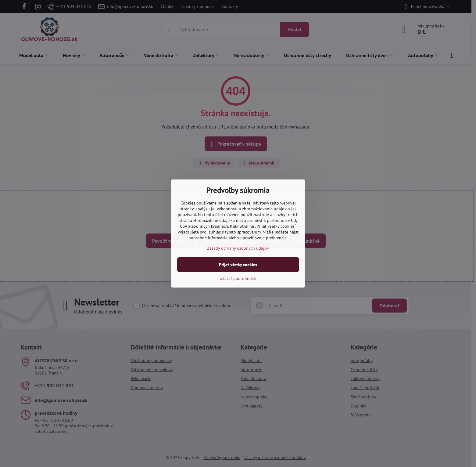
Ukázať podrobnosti (238, 278)
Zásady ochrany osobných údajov (238, 248)
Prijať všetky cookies (238, 265)
